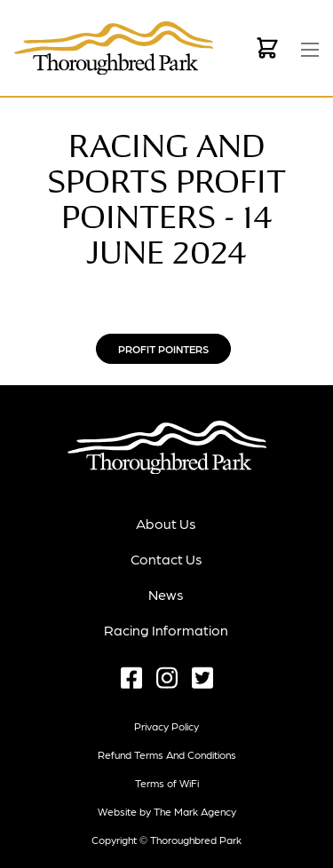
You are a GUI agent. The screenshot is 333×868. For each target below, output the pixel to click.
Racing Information (166, 630)
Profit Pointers (163, 349)
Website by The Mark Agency (167, 811)
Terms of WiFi (167, 783)
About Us (166, 523)
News (166, 594)
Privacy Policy (166, 726)
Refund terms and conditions (167, 754)
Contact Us (166, 559)
